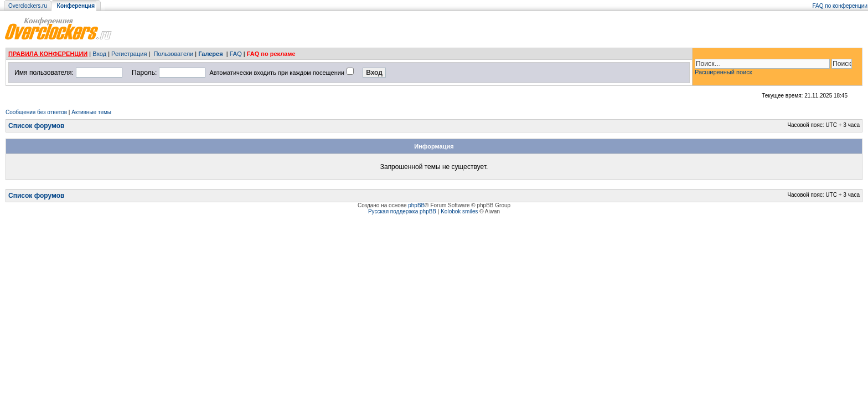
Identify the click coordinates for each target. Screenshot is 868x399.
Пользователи (173, 54)
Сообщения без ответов (36, 112)
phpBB (416, 205)
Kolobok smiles (459, 211)
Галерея (210, 54)
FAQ (236, 54)
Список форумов (36, 126)
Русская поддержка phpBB (402, 211)
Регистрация (129, 54)
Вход (99, 54)
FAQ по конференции (840, 6)
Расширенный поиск (724, 72)
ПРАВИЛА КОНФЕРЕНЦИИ (48, 54)
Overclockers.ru (28, 6)
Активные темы (91, 112)
